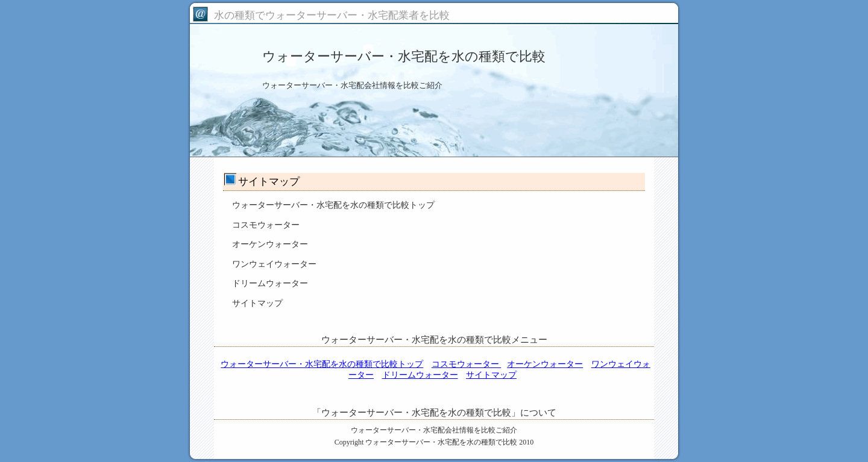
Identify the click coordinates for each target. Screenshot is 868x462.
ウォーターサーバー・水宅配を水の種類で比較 (441, 442)
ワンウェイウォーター (274, 264)
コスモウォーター (266, 225)
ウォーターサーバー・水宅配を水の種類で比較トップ (333, 205)
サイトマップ (257, 303)
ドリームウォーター (270, 283)
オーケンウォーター (270, 244)
